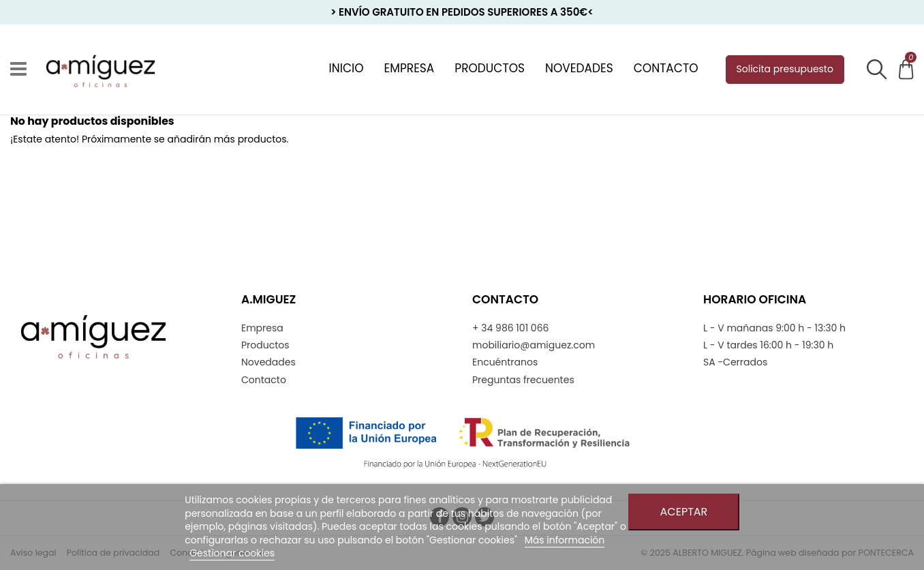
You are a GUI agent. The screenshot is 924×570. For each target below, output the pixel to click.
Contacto (264, 380)
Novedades (268, 362)
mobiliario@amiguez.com (534, 345)
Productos (265, 345)
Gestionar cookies (232, 553)
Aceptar (684, 512)
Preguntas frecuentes (523, 380)
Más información (565, 540)
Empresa (262, 328)
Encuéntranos (505, 362)
